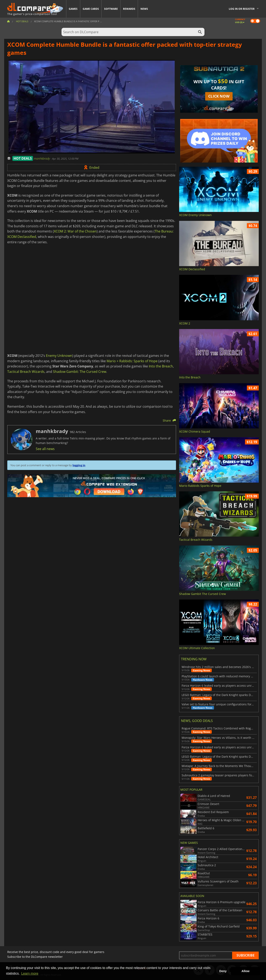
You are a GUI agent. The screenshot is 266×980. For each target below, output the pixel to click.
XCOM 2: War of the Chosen (75, 231)
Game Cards (91, 9)
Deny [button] (223, 971)
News (144, 9)
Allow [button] (245, 971)
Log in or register (242, 9)
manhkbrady (42, 158)
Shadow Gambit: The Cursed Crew (80, 372)
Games (73, 9)
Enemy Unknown (59, 356)
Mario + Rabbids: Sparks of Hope (132, 361)
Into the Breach (161, 366)
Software (111, 9)
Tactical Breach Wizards (26, 372)
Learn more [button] (30, 973)
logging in (79, 465)
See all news (45, 449)
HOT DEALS (23, 158)
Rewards (129, 9)
